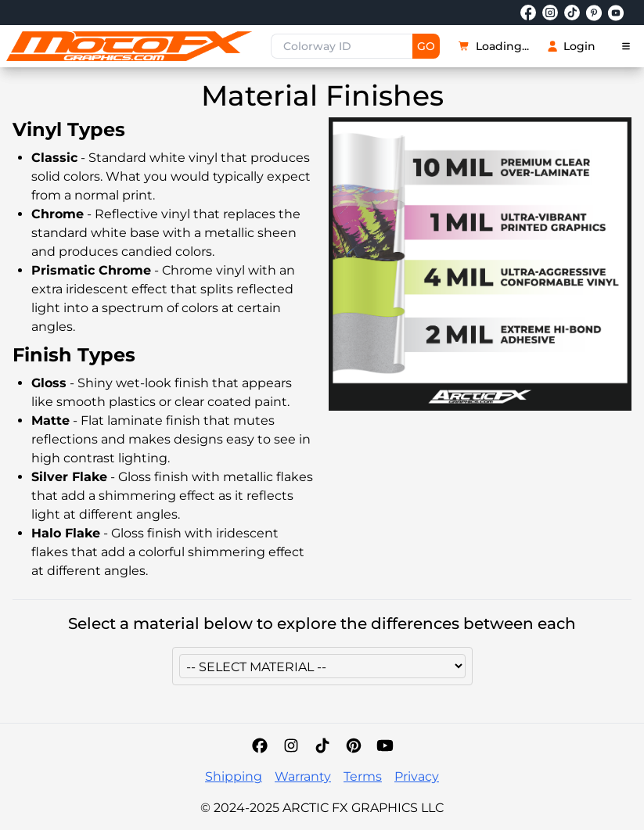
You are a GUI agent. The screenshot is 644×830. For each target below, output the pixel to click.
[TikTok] (322, 746)
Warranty (303, 776)
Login (572, 46)
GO (426, 46)
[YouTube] (385, 746)
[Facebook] (260, 746)
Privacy (417, 776)
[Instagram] (291, 746)
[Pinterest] (354, 746)
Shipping (234, 776)
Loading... (494, 46)
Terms (363, 776)
